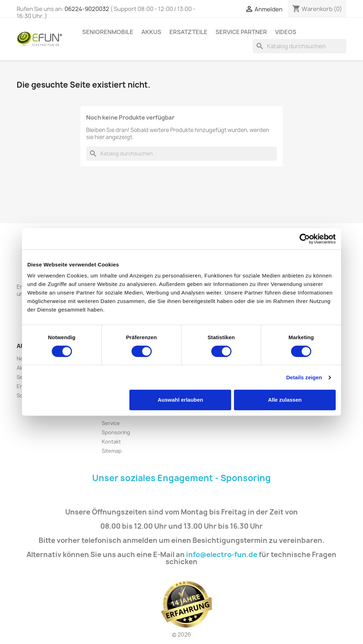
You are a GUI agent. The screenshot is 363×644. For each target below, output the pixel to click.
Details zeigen (304, 377)
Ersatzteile (188, 32)
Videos (286, 32)
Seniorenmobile (108, 32)
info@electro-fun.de (222, 555)
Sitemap (112, 451)
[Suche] (300, 46)
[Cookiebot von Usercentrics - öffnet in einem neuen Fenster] (305, 239)
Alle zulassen (285, 400)
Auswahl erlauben (180, 400)
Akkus (151, 32)
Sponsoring (116, 432)
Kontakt (111, 442)
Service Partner (241, 32)
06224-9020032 (87, 9)
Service (111, 423)
